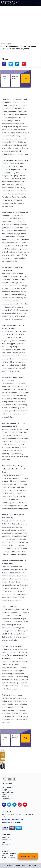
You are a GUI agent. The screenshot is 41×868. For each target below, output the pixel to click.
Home (2, 44)
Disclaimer (6, 844)
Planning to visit (15, 77)
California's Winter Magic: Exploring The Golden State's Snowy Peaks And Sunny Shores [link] (18, 48)
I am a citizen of (5, 78)
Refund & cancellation (11, 858)
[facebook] (4, 64)
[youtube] (25, 805)
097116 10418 (16, 823)
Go (25, 79)
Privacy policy (7, 856)
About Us (5, 838)
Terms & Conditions (10, 853)
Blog (9, 44)
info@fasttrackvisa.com (13, 820)
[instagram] (24, 64)
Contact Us (6, 840)
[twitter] (9, 805)
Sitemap (5, 851)
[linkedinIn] (17, 64)
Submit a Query (28, 856)
